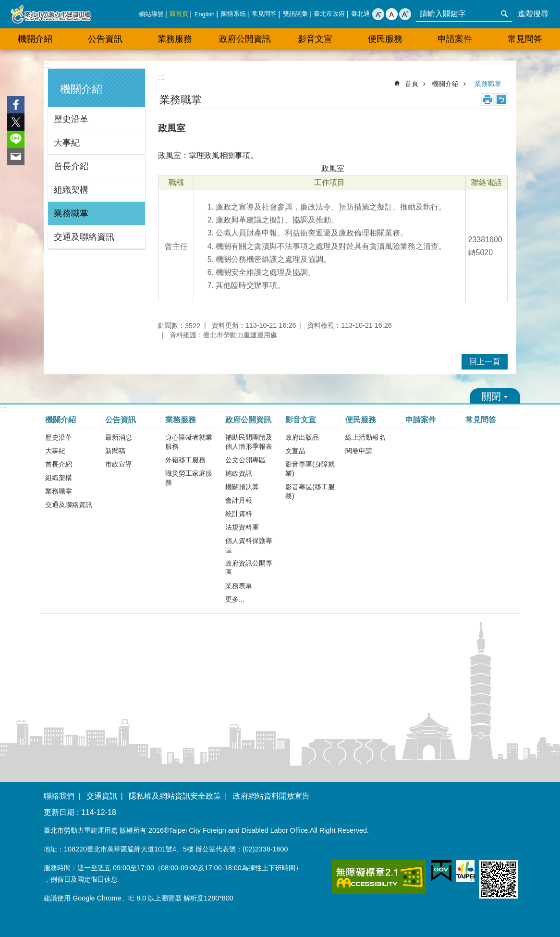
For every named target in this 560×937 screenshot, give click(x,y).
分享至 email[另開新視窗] (16, 157)
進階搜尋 (533, 14)
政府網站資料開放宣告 (271, 796)
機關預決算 (242, 487)
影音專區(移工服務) (310, 491)
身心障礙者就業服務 (189, 442)
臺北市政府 (329, 14)
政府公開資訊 (245, 39)
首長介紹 (71, 166)
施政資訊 (239, 473)
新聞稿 (115, 451)
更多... (235, 599)
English (205, 14)
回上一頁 (485, 362)
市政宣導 (119, 464)
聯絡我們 (59, 796)
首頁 (412, 84)
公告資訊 (105, 39)
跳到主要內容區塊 (5, 5)
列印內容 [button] (487, 99)
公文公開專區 (245, 460)
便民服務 (385, 39)
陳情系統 (233, 14)
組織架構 (71, 190)
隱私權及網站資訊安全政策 (175, 796)
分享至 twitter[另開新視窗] (16, 122)
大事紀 (67, 143)
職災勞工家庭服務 (189, 478)
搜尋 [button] (504, 14)
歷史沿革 (71, 119)
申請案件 (455, 39)
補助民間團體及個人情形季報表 (249, 442)
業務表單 (239, 586)
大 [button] (405, 14)
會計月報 (239, 500)
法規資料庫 (242, 527)
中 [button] (392, 14)
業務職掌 (71, 213)
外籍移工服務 (185, 460)
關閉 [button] (495, 396)
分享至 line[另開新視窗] (16, 139)
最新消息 (119, 437)
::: (47, 65)
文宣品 (295, 451)
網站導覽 (151, 14)
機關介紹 (35, 39)
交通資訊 (102, 796)
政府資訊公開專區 (249, 568)
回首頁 (179, 14)
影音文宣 (315, 39)
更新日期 (59, 812)
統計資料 (239, 514)
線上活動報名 (365, 437)
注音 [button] (501, 99)
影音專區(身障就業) (310, 469)
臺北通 (360, 14)
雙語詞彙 (295, 14)
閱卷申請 (359, 451)
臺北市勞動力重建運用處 (50, 14)
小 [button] (378, 14)
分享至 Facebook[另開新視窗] (16, 105)
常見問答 (264, 14)
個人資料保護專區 (249, 545)
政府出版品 (302, 437)
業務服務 (175, 39)
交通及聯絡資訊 (84, 237)
